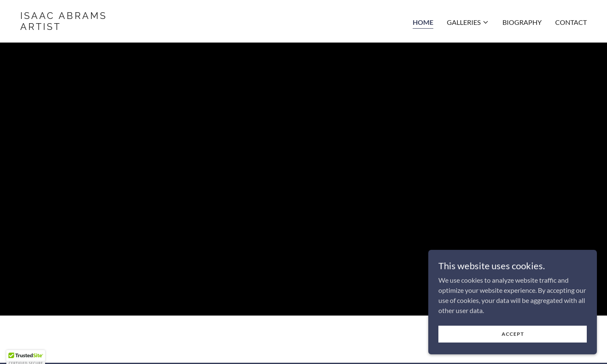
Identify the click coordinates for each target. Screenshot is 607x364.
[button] (468, 22)
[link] (158, 27)
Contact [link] (571, 22)
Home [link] (423, 22)
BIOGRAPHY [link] (522, 22)
